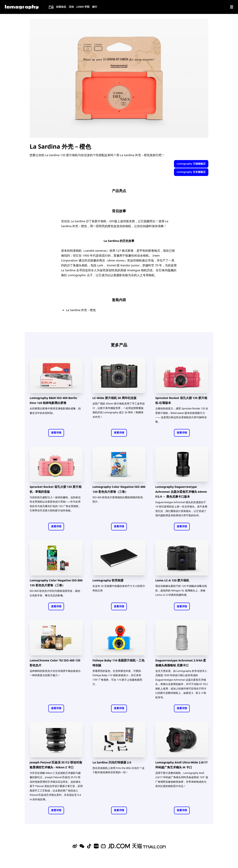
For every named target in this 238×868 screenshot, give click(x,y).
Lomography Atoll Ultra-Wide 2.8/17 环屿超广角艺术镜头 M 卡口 (181, 765)
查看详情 (56, 433)
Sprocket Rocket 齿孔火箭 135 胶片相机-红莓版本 (181, 400)
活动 (71, 7)
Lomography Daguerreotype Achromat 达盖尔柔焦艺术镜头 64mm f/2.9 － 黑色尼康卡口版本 (181, 492)
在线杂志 (61, 7)
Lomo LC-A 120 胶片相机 (172, 580)
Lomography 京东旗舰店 (191, 172)
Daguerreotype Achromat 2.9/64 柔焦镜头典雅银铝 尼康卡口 (181, 663)
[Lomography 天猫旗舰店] (149, 846)
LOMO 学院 (83, 7)
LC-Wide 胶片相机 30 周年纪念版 (114, 398)
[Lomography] (22, 7)
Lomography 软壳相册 (108, 580)
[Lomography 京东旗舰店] (119, 846)
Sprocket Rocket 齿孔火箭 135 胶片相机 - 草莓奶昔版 (56, 489)
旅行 (95, 7)
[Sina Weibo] (75, 846)
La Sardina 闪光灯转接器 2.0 (112, 762)
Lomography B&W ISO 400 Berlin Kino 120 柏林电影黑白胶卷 (53, 400)
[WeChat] (82, 846)
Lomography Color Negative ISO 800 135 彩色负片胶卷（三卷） (56, 583)
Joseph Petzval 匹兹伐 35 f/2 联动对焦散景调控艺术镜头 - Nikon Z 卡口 (56, 765)
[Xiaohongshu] (96, 846)
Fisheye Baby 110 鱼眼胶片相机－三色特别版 (119, 663)
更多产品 (119, 345)
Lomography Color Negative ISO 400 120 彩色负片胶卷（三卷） (119, 489)
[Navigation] (232, 7)
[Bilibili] (103, 846)
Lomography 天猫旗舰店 (191, 164)
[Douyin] (89, 846)
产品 (51, 7)
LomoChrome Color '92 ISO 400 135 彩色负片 (55, 663)
